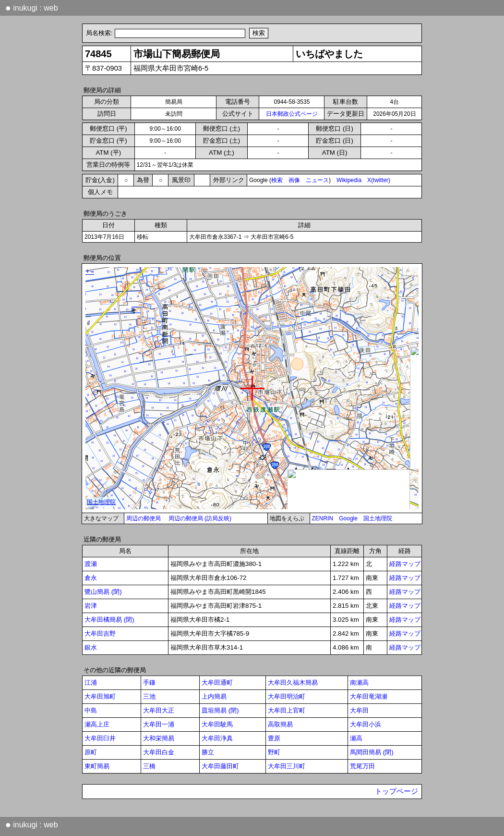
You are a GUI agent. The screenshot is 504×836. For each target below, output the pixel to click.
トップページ (396, 791)
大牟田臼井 (100, 738)
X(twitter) (379, 180)
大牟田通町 (217, 682)
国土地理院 (378, 518)
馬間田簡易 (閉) (372, 752)
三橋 (149, 766)
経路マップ (405, 564)
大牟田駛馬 (217, 724)
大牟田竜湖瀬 (369, 696)
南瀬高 (359, 682)
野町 (274, 752)
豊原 (274, 738)
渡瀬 (91, 564)
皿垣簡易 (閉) (220, 710)
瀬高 (356, 738)
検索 (277, 180)
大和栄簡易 (159, 738)
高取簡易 (280, 724)
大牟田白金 (159, 752)
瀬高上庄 (97, 724)
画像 (294, 180)
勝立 (208, 752)
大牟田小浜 (366, 724)
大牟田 (359, 710)
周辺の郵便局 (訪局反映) (200, 518)
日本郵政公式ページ (292, 114)
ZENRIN (323, 518)
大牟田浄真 (217, 738)
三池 (149, 696)
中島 (91, 710)
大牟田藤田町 (220, 766)
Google (348, 518)
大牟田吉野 (100, 633)
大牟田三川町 (287, 766)
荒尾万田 (362, 766)
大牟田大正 (159, 710)
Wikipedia (349, 180)
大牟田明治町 (287, 696)
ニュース (317, 180)
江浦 (91, 682)
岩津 (91, 606)
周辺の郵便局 (144, 518)
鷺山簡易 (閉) (103, 592)
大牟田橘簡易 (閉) (109, 620)
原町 (91, 752)
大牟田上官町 (287, 710)
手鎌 (149, 682)
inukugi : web (32, 8)
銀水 (91, 647)
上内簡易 (214, 696)
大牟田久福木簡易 (293, 682)
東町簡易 (97, 766)
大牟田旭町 (100, 696)
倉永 (91, 578)
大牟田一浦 (159, 724)
